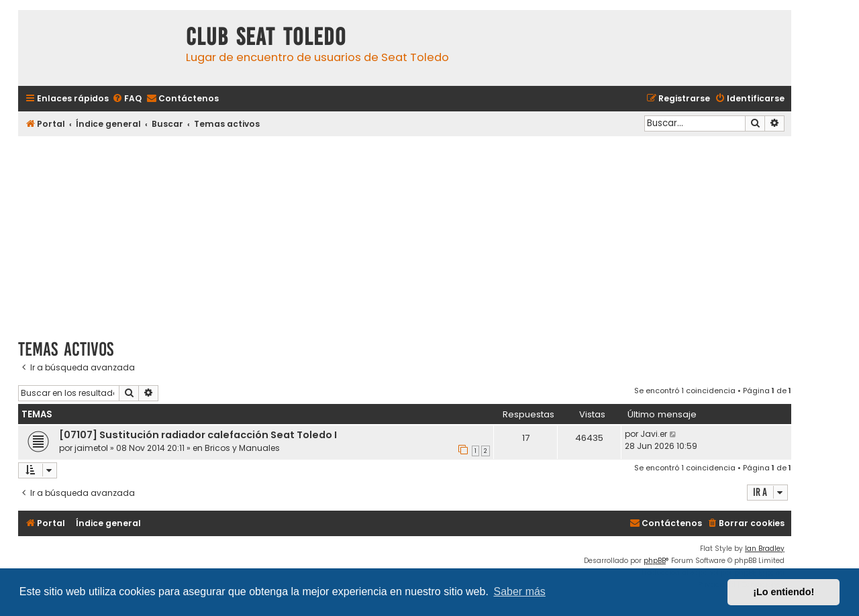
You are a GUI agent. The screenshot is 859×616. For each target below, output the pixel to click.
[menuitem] (127, 99)
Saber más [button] (520, 592)
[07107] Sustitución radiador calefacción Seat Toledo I (198, 435)
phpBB (655, 561)
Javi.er (654, 434)
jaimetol (91, 448)
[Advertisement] (405, 233)
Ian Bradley (765, 549)
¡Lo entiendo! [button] (784, 592)
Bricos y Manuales (242, 448)
